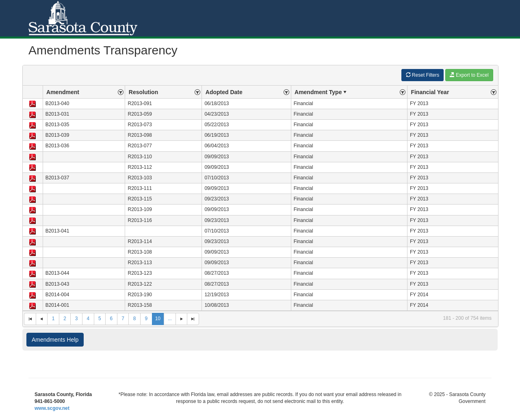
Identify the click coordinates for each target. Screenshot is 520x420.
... (170, 319)
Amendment (63, 92)
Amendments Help (55, 340)
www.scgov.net (52, 408)
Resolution (143, 92)
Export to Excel (469, 75)
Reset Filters (423, 75)
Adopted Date (224, 92)
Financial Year (430, 92)
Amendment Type (321, 92)
